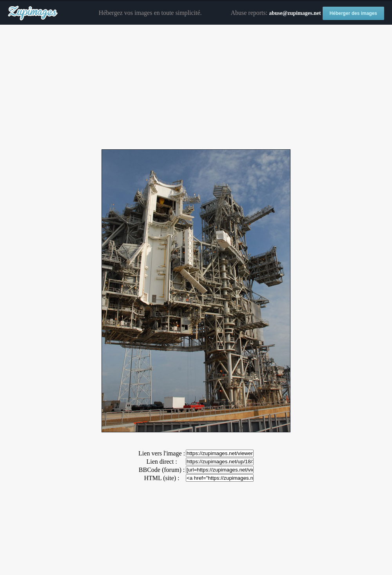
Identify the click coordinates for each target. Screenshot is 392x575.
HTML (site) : (162, 478)
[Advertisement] (196, 87)
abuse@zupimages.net (295, 13)
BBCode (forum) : (162, 470)
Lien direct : (162, 462)
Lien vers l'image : (162, 453)
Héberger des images (353, 13)
